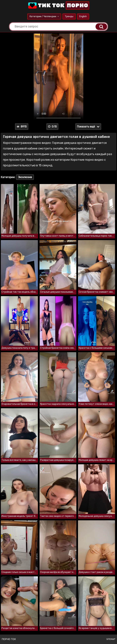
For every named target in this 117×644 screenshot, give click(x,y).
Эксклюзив (25, 177)
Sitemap (111, 639)
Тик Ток (58, 5)
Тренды (69, 16)
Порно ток (9, 639)
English (83, 16)
